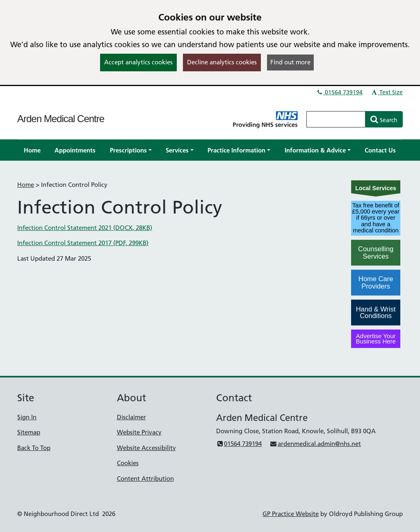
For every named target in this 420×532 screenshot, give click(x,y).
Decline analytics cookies (222, 62)
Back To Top (34, 448)
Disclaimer (131, 417)
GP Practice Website (291, 514)
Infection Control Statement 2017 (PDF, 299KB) (83, 243)
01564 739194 (339, 92)
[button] (131, 150)
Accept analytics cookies (138, 62)
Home (26, 185)
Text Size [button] (387, 92)
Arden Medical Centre (61, 119)
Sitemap (29, 432)
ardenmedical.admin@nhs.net (315, 444)
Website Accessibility (146, 448)
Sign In (27, 417)
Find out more (290, 62)
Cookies (128, 463)
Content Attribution (145, 479)
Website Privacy (139, 432)
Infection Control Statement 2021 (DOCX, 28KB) (85, 228)
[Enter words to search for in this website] (336, 119)
